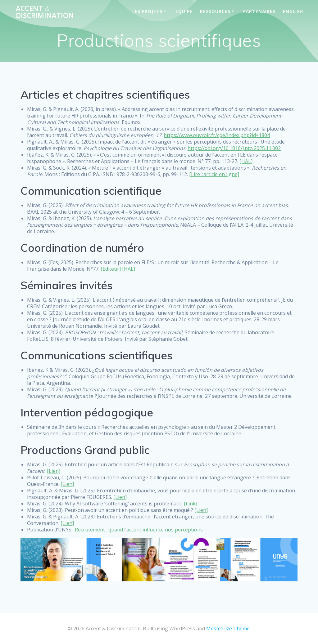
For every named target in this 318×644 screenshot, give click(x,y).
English (293, 11)
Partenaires (259, 11)
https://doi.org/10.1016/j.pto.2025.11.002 (234, 148)
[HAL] (246, 161)
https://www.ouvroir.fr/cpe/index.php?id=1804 (217, 135)
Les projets (147, 11)
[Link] (191, 504)
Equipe (184, 11)
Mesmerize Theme (228, 628)
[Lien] (54, 471)
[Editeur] (111, 269)
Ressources (215, 11)
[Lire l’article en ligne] (214, 174)
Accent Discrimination (45, 12)
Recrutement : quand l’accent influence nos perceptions (139, 530)
